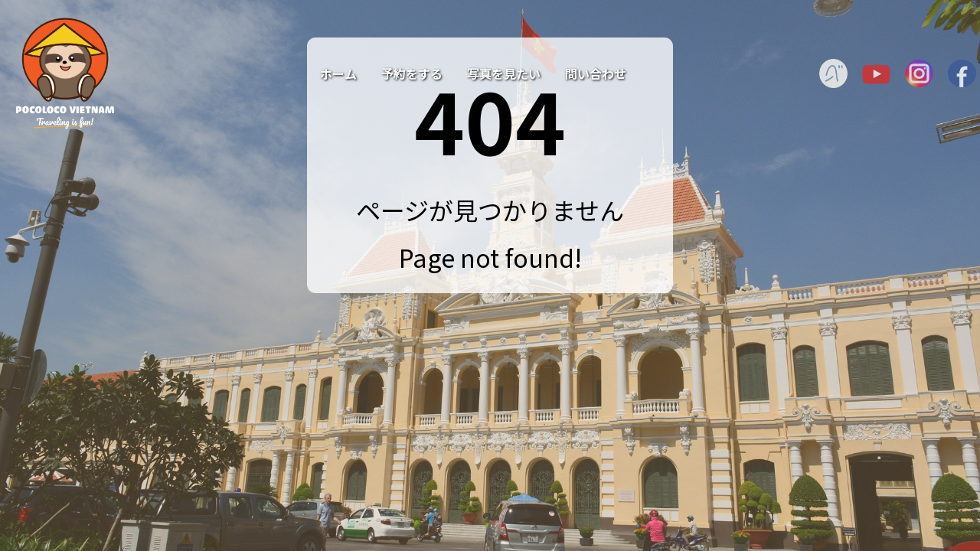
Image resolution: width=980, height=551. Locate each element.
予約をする (412, 73)
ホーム (338, 73)
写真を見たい (504, 73)
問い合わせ (596, 73)
